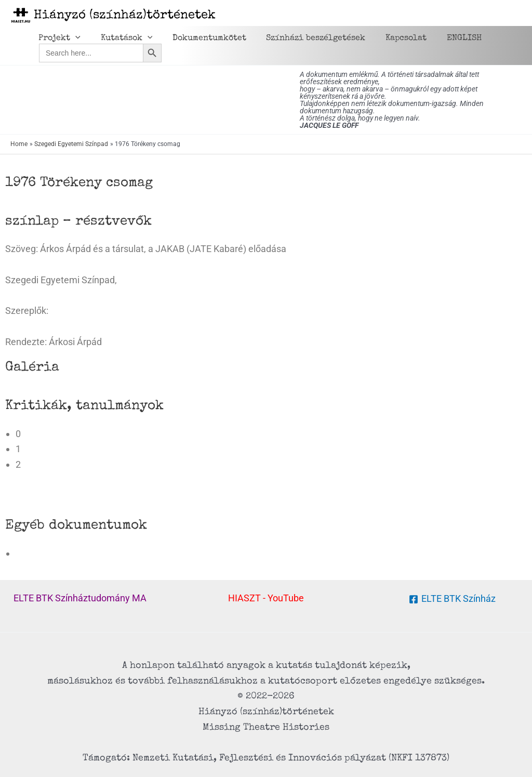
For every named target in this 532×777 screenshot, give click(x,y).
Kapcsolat (390, 38)
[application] (74, 38)
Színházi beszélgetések (304, 38)
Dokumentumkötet (201, 38)
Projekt (58, 38)
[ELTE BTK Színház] (452, 599)
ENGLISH (445, 38)
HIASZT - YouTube (266, 598)
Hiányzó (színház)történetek (125, 16)
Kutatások (122, 38)
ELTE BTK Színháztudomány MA (80, 598)
